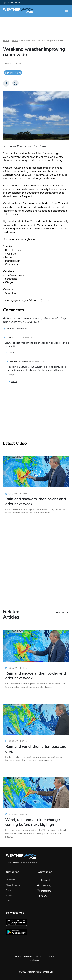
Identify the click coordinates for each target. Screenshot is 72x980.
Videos (9, 895)
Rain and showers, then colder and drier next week (35, 502)
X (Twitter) (44, 885)
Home (6, 41)
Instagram (44, 891)
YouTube (43, 896)
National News (13, 73)
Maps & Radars (13, 885)
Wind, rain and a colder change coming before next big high (32, 822)
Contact (50, 956)
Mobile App (34, 960)
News (15, 41)
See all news (62, 613)
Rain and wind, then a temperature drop (36, 749)
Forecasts (11, 880)
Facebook (43, 880)
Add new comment (15, 329)
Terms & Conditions (23, 956)
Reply (10, 353)
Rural (8, 900)
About (39, 956)
